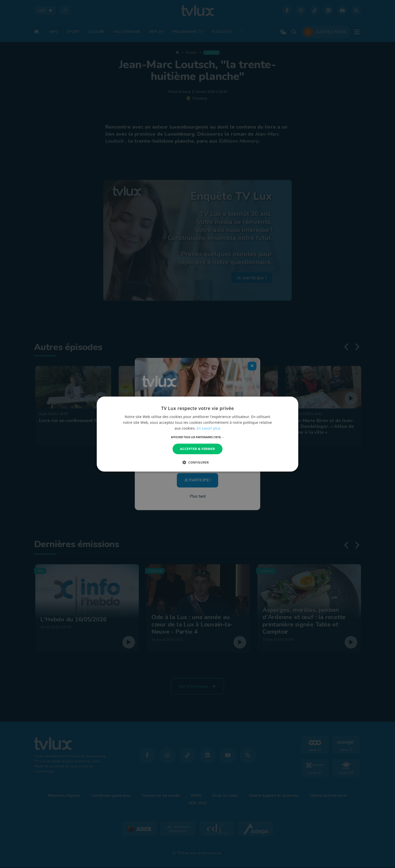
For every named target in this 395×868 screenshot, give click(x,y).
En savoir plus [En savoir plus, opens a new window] (209, 428)
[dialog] (197, 434)
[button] (198, 437)
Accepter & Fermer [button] (198, 449)
